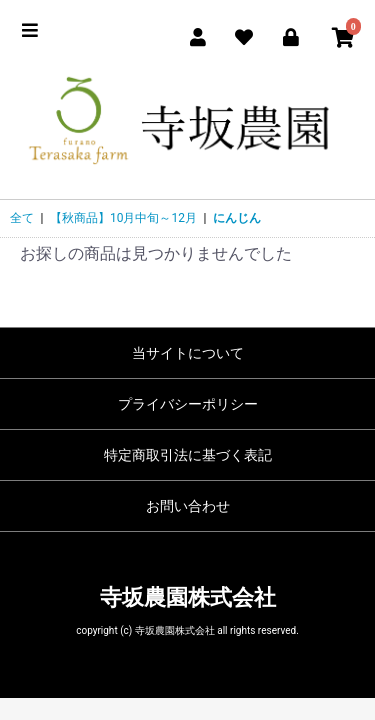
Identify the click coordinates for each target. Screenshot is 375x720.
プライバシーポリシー (188, 404)
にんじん (237, 218)
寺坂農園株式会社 (188, 597)
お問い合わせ (188, 506)
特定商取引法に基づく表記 (188, 455)
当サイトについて (188, 353)
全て (22, 218)
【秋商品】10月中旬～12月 (123, 218)
